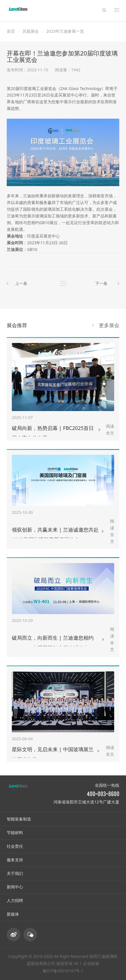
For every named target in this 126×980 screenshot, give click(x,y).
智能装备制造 (19, 819)
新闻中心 (15, 887)
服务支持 (15, 860)
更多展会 (109, 325)
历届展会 (31, 31)
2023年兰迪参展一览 (65, 31)
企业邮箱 (91, 963)
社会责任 (15, 846)
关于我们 (15, 873)
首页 (11, 31)
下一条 (101, 283)
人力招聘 (15, 900)
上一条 (21, 283)
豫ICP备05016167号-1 (63, 971)
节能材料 (15, 833)
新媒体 (13, 914)
